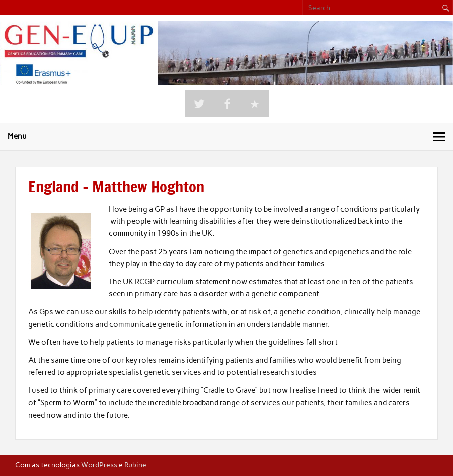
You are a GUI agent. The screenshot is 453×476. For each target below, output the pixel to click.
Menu (17, 136)
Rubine (135, 465)
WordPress (99, 465)
